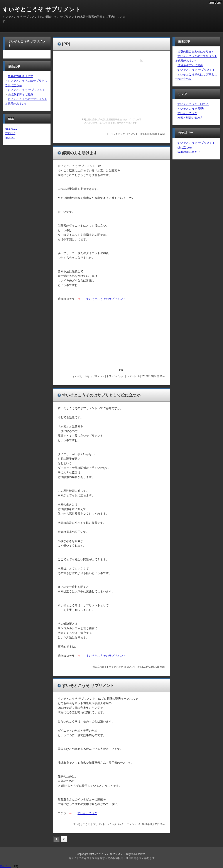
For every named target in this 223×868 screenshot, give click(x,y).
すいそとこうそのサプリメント (106, 299)
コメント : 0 (133, 376)
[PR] (66, 44)
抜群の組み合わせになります (196, 52)
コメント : (134, 134)
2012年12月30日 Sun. (154, 824)
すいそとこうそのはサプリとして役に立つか (101, 395)
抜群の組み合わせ (189, 152)
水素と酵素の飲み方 (190, 118)
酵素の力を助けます (20, 76)
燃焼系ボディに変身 (20, 94)
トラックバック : (118, 134)
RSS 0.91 (11, 129)
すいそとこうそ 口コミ (193, 104)
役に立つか (99, 667)
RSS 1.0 (10, 133)
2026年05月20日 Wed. (153, 134)
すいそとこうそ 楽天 (191, 109)
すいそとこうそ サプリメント (42, 9)
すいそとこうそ (87, 813)
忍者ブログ (5, 866)
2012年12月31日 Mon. (153, 376)
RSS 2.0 (10, 138)
